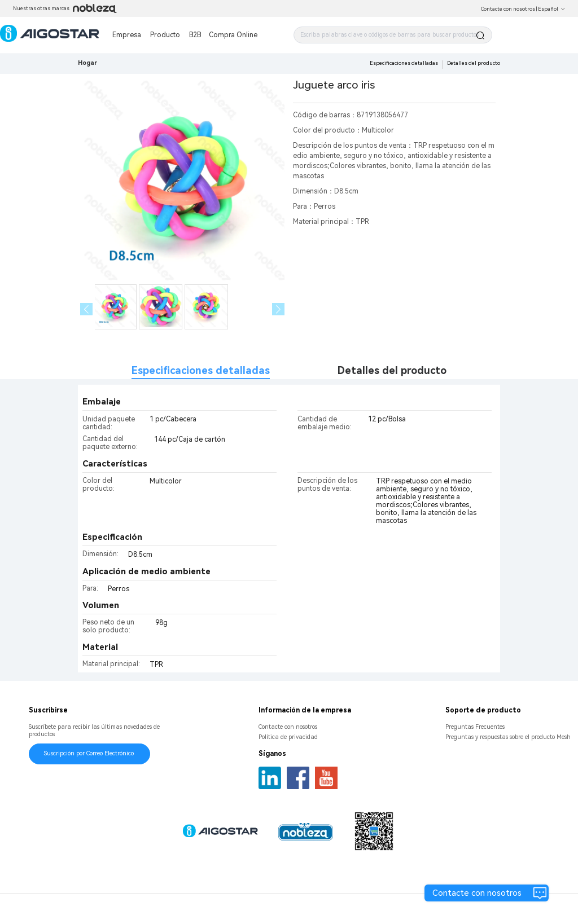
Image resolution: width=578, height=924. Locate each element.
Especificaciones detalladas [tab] (201, 370)
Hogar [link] (87, 63)
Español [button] (552, 9)
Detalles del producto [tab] (392, 370)
